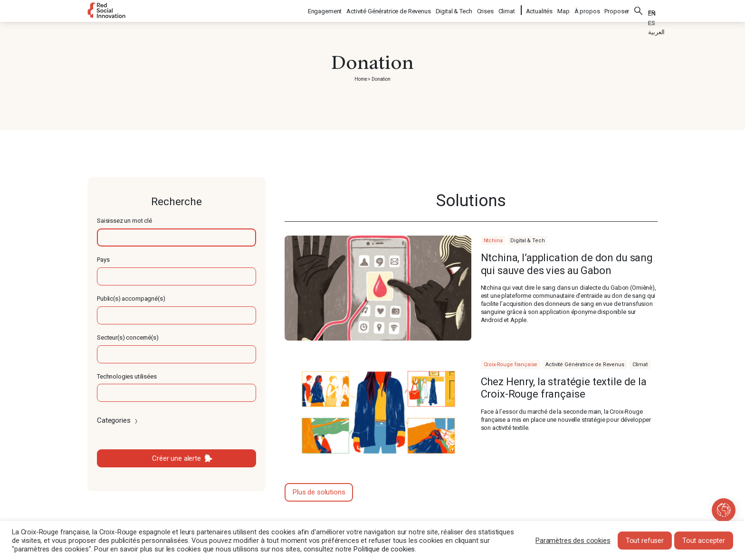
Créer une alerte (177, 458)
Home (361, 79)
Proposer (617, 10)
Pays (103, 260)
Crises (486, 10)
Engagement (325, 10)
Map (564, 10)
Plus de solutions (319, 492)
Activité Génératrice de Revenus (389, 10)
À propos (587, 10)
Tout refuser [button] (645, 541)
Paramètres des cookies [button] (573, 541)
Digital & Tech (454, 10)
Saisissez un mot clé (124, 221)
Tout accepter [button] (704, 541)
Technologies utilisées (127, 376)
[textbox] (177, 237)
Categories (118, 420)
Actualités (540, 10)
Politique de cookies (384, 549)
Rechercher (639, 9)
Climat (507, 10)
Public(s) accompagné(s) (131, 299)
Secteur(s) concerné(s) (128, 337)
